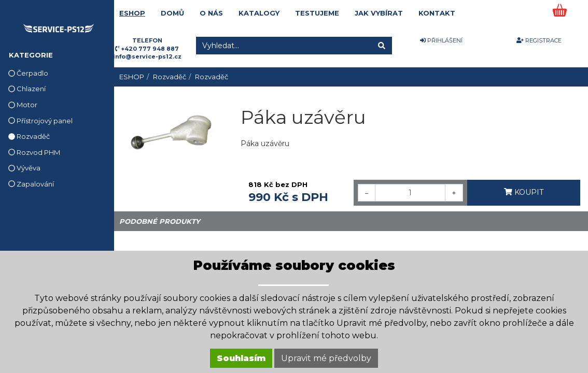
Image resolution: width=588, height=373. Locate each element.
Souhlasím (241, 358)
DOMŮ (172, 13)
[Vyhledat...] (284, 46)
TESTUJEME (317, 13)
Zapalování (31, 184)
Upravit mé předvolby (326, 358)
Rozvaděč (29, 136)
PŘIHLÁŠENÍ (441, 40)
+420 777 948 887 (150, 49)
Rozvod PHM (34, 152)
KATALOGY (259, 13)
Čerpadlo (28, 73)
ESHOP (132, 13)
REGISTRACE (539, 40)
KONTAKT (437, 13)
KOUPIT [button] (524, 192)
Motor (23, 105)
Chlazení (27, 89)
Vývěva (24, 168)
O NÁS (211, 13)
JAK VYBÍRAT (379, 13)
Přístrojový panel (40, 121)
